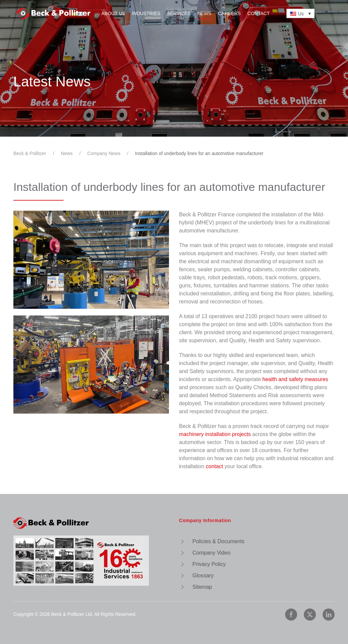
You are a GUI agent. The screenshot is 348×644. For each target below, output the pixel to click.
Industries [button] (146, 13)
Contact (258, 13)
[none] (300, 13)
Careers (230, 13)
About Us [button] (113, 13)
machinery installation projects (215, 434)
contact (214, 466)
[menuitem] (300, 13)
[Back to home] (54, 13)
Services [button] (179, 13)
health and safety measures (295, 379)
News (204, 13)
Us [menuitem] (301, 14)
